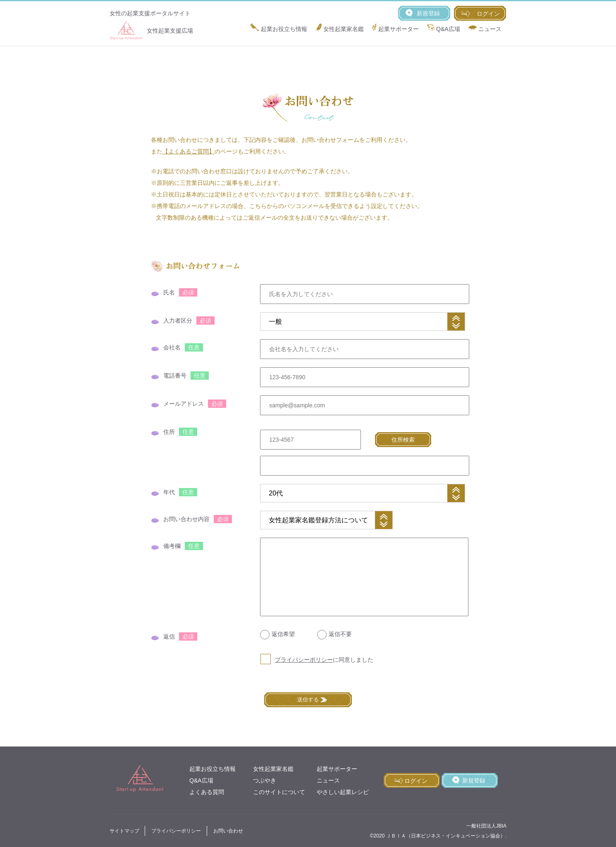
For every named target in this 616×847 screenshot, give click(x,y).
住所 (169, 432)
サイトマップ (124, 831)
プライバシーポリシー (304, 660)
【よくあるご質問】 (189, 151)
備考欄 (172, 546)
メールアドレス (184, 404)
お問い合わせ (228, 831)
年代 (169, 492)
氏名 (169, 292)
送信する (308, 700)
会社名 (172, 347)
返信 (169, 636)
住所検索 (403, 440)
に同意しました (324, 660)
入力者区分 (178, 321)
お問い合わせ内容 (186, 519)
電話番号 (175, 376)
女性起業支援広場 (151, 31)
